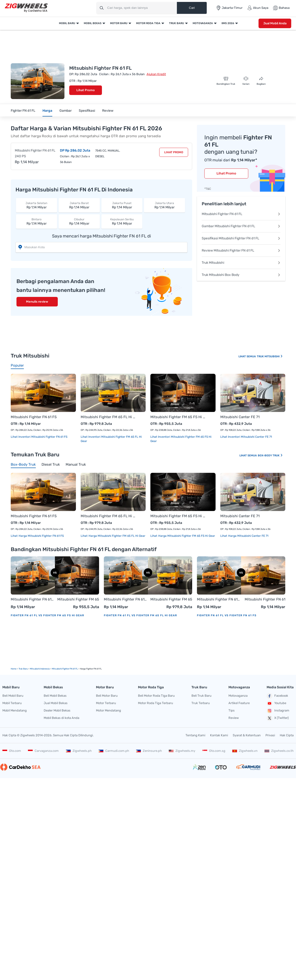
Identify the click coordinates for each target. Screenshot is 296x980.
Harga (47, 111)
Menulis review (37, 302)
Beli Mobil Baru (13, 696)
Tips (232, 710)
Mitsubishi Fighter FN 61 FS (34, 417)
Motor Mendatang (108, 710)
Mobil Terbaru (12, 703)
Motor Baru (119, 23)
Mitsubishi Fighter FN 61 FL (241, 214)
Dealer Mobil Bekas (57, 710)
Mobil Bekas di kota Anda (61, 718)
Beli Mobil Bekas (55, 696)
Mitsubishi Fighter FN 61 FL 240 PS (35, 153)
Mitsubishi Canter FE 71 (240, 417)
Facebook (277, 696)
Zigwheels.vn (245, 751)
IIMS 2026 (228, 23)
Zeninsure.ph (149, 751)
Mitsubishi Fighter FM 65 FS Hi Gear (178, 417)
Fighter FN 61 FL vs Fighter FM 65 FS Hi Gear (47, 615)
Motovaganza (203, 23)
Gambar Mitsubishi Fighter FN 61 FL (241, 226)
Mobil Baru (67, 23)
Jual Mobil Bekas (56, 703)
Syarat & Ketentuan (247, 735)
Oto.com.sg (214, 751)
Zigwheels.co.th (279, 751)
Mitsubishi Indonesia (40, 669)
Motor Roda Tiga (148, 23)
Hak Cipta (287, 735)
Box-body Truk (270, 456)
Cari (192, 8)
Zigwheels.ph (79, 751)
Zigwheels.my (182, 751)
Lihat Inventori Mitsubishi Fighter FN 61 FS (39, 437)
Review (108, 111)
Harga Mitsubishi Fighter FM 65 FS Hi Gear (186, 536)
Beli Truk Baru (201, 696)
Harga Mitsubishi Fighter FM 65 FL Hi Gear (117, 536)
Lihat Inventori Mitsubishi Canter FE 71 (246, 437)
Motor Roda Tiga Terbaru (156, 703)
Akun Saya (258, 8)
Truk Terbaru (201, 703)
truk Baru (23, 669)
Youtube (276, 703)
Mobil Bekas (93, 23)
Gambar (66, 111)
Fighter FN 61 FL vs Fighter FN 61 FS (227, 615)
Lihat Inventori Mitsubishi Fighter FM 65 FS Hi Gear (181, 439)
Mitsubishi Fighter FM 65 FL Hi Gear (108, 417)
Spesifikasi (87, 111)
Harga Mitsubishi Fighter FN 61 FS (41, 536)
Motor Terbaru (106, 703)
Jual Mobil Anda (275, 23)
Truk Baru (177, 23)
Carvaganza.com (43, 751)
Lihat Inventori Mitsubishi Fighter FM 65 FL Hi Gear (111, 439)
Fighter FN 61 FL (23, 111)
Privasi (270, 735)
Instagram (278, 711)
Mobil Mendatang (15, 710)
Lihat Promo (86, 90)
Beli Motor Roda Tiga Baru (156, 696)
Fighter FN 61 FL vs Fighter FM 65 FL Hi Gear (140, 615)
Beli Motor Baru (107, 696)
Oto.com (12, 751)
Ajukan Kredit (156, 74)
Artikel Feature (239, 703)
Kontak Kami (219, 735)
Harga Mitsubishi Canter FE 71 (248, 536)
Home (14, 669)
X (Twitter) (278, 718)
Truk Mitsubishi (241, 263)
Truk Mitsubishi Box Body (241, 275)
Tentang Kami (195, 735)
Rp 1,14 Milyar (37, 205)
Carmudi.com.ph (114, 751)
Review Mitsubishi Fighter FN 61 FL (241, 250)
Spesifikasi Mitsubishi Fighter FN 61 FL (241, 238)
